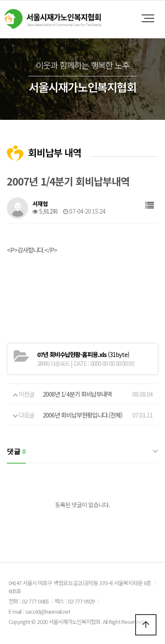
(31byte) (83, 354)
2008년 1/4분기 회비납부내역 (77, 394)
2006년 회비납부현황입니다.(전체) (82, 415)
